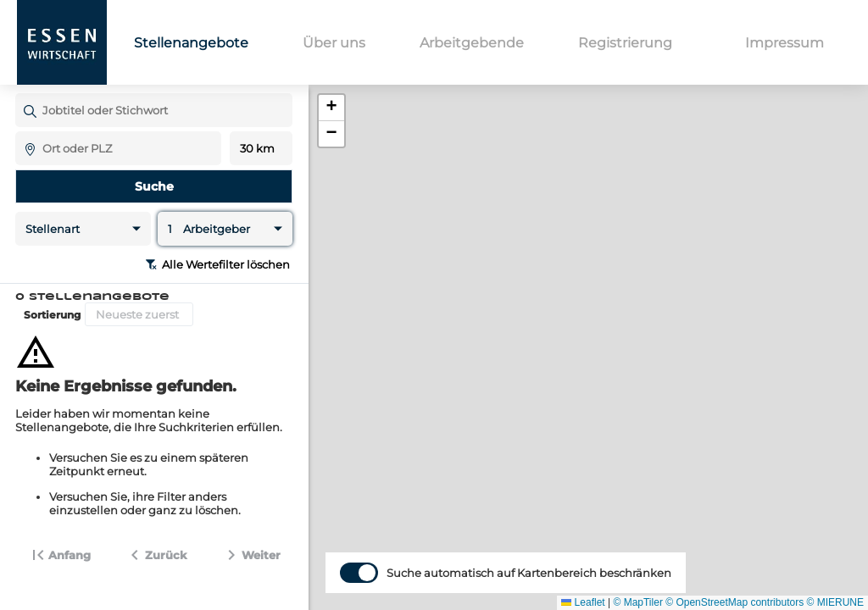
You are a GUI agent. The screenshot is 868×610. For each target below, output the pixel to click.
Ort (23, 131)
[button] (331, 108)
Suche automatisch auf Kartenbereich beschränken (529, 596)
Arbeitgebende (472, 43)
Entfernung (262, 149)
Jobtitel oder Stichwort (23, 93)
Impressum (785, 43)
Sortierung (52, 315)
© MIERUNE (835, 602)
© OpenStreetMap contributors (734, 602)
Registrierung (625, 43)
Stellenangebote (191, 43)
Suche (154, 186)
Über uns (334, 43)
